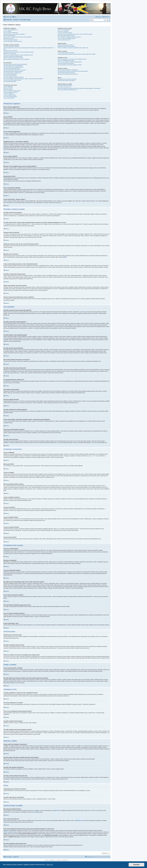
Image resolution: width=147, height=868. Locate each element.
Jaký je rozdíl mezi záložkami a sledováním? (68, 70)
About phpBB (36, 812)
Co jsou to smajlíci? (8, 89)
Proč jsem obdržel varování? (10, 76)
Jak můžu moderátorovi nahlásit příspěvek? (13, 77)
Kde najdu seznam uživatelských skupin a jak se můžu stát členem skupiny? (75, 34)
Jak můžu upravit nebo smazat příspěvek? (13, 66)
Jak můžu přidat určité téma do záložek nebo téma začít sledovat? (73, 71)
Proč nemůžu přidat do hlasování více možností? (15, 70)
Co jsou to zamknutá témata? (10, 97)
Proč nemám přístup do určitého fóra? (12, 73)
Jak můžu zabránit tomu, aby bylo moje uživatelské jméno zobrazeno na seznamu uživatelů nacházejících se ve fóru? (29, 48)
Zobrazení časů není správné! (10, 51)
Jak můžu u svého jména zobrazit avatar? (13, 56)
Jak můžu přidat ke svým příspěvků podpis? (14, 67)
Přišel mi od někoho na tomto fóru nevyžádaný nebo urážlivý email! (73, 48)
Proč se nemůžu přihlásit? (10, 36)
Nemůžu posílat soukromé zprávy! (65, 45)
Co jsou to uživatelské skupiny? (65, 33)
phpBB (64, 257)
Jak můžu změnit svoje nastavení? (11, 46)
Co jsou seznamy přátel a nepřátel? (66, 53)
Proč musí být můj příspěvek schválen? (13, 80)
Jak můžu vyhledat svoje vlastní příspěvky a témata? (70, 65)
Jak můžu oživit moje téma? (10, 82)
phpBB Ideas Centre (80, 821)
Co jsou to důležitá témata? (10, 95)
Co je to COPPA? (8, 31)
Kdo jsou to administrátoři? (64, 30)
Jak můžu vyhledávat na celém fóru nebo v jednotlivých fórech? (72, 59)
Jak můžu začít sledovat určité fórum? (66, 73)
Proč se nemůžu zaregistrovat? (11, 33)
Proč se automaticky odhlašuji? (11, 40)
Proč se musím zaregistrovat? (10, 30)
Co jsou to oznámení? (9, 94)
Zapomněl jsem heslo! (9, 38)
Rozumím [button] (136, 865)
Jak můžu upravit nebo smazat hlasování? (13, 71)
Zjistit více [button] (50, 865)
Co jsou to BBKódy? (8, 86)
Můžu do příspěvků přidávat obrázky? (12, 91)
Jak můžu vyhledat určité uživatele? (66, 63)
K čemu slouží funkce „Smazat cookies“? (13, 41)
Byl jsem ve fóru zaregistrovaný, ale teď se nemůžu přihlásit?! (18, 37)
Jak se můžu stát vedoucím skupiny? (66, 36)
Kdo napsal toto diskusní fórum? (65, 85)
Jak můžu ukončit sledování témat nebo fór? (68, 74)
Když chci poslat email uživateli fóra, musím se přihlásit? (16, 59)
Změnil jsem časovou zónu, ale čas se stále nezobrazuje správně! (19, 52)
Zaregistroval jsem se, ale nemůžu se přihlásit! (14, 34)
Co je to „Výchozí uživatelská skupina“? (67, 38)
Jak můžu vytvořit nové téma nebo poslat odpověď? (15, 64)
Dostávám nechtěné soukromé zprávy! (66, 46)
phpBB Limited (57, 811)
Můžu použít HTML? (8, 88)
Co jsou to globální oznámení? (11, 92)
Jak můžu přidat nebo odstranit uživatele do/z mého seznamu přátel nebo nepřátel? (77, 54)
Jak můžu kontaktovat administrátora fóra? (67, 90)
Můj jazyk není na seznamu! (10, 53)
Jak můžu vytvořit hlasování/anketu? (12, 69)
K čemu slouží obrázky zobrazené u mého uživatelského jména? (18, 55)
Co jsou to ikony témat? (9, 98)
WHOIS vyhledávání (9, 832)
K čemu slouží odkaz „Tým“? (64, 40)
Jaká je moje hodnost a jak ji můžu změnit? (13, 58)
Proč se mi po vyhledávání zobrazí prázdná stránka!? (70, 62)
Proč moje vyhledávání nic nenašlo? (66, 60)
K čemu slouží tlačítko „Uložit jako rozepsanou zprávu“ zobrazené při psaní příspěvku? (23, 79)
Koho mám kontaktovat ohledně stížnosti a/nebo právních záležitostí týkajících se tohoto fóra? (79, 88)
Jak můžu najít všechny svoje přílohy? (66, 80)
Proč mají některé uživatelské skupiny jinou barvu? (69, 37)
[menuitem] (14, 17)
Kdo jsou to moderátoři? (63, 31)
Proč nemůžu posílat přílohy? (10, 74)
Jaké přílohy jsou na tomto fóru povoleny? (67, 79)
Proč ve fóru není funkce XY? (64, 87)
